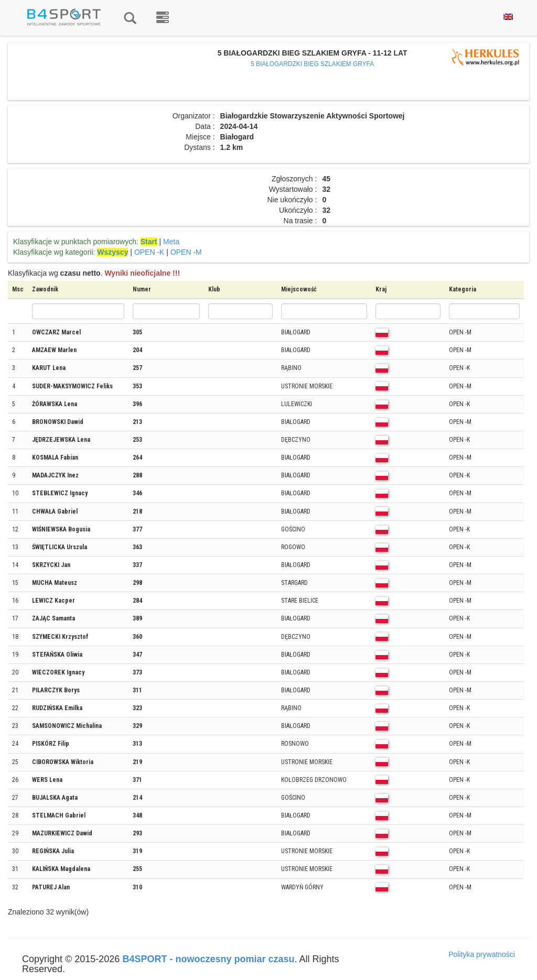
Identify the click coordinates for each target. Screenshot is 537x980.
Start (149, 242)
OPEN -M (186, 252)
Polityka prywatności (482, 954)
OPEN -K (149, 252)
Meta (171, 242)
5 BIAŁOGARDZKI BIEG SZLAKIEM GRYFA (312, 64)
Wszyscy (112, 252)
